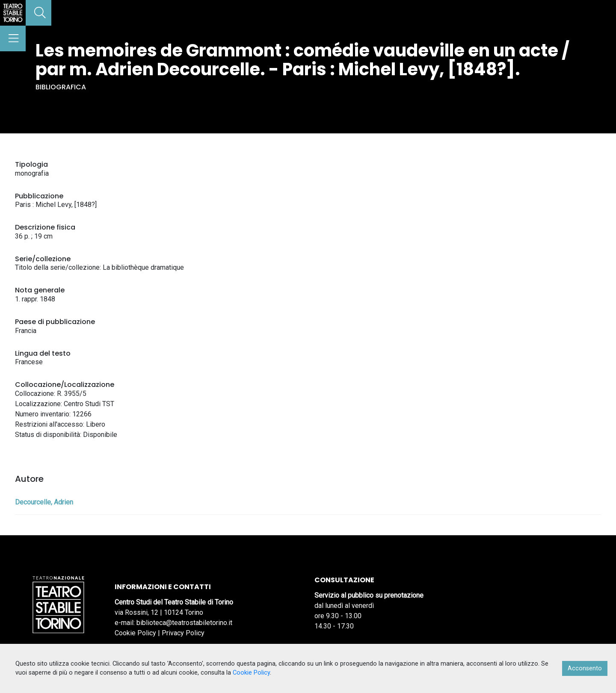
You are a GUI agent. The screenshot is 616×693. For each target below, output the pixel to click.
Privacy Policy (183, 633)
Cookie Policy (135, 633)
